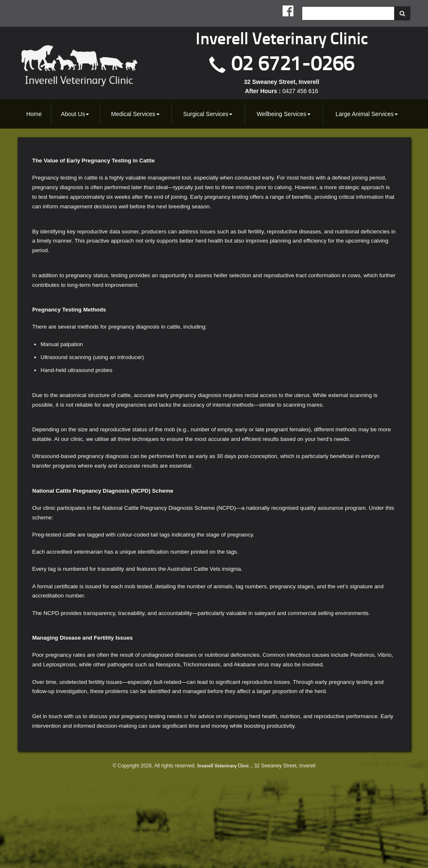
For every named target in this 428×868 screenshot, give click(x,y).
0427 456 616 (301, 91)
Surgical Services (208, 114)
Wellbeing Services (284, 114)
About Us (75, 114)
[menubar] (214, 114)
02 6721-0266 (293, 65)
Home (34, 114)
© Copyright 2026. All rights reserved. (154, 766)
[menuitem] (34, 114)
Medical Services (135, 114)
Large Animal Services (367, 114)
